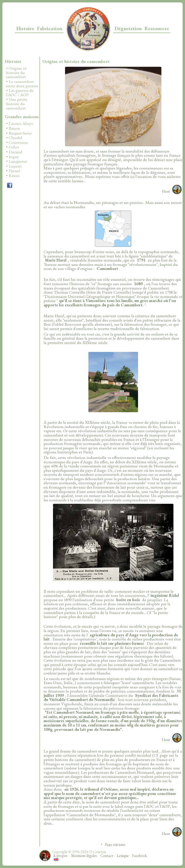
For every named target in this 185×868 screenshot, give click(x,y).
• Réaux (13, 176)
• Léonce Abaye (20, 124)
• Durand (14, 152)
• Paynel (13, 171)
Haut (166, 191)
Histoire (25, 28)
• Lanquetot (17, 161)
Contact (107, 856)
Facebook (140, 856)
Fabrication (50, 28)
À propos (60, 856)
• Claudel (14, 138)
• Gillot (13, 147)
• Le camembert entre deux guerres (22, 84)
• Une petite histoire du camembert (17, 104)
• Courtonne (17, 143)
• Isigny (13, 157)
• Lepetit (14, 166)
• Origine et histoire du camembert (16, 73)
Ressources (157, 28)
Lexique (123, 856)
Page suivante (115, 844)
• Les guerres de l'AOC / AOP (20, 93)
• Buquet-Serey (19, 133)
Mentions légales (84, 856)
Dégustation (128, 28)
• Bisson (13, 128)
